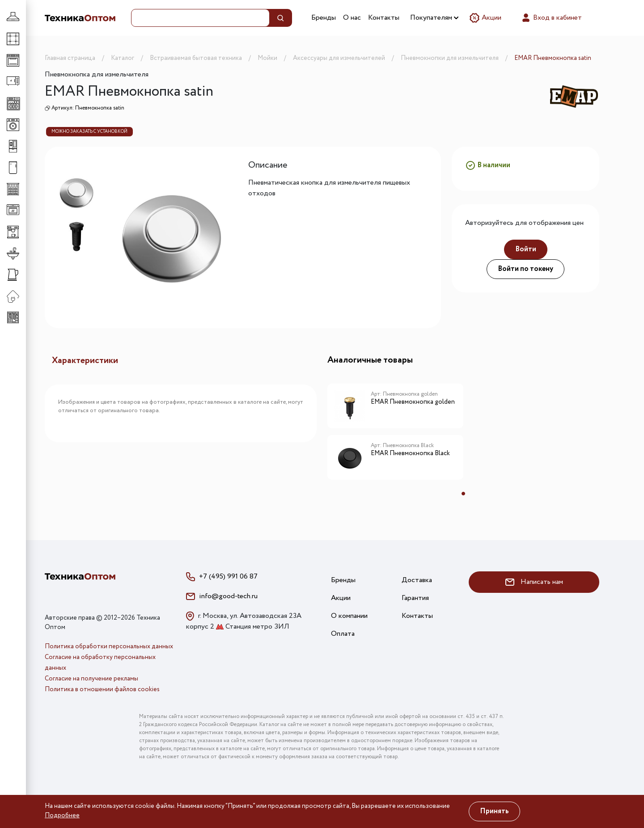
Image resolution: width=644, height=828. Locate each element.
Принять (494, 811)
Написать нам (534, 582)
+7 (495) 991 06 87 (228, 577)
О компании (349, 616)
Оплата (343, 634)
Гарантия (415, 598)
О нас (352, 18)
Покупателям (434, 18)
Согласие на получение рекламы (91, 679)
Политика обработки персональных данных (109, 646)
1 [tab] (463, 494)
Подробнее (62, 815)
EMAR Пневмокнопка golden (413, 402)
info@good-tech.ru (228, 596)
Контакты (384, 18)
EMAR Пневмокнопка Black (410, 454)
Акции (485, 18)
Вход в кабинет (551, 18)
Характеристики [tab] (85, 361)
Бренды (324, 18)
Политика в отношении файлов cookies (102, 689)
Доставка (417, 580)
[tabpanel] (395, 435)
